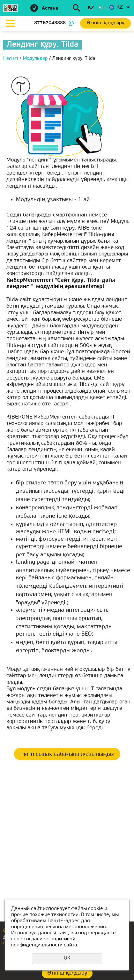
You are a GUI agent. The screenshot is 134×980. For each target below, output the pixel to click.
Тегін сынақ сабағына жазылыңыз (67, 754)
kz (91, 8)
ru (102, 8)
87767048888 (50, 23)
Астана (50, 8)
